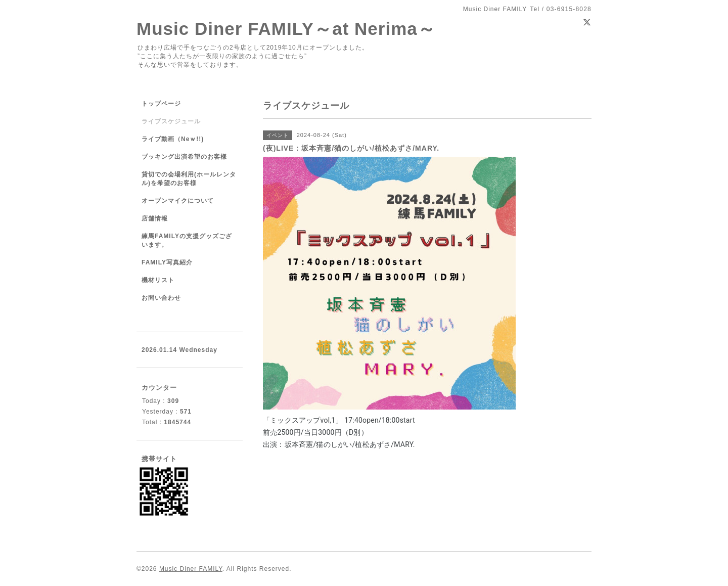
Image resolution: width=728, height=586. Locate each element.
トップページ (161, 104)
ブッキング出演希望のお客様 (184, 157)
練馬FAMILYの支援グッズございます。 (187, 240)
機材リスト (158, 280)
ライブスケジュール (171, 121)
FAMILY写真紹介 (167, 262)
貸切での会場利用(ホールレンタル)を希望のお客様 (189, 179)
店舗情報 (155, 218)
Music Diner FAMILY (191, 569)
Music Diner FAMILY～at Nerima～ (286, 29)
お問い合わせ (161, 298)
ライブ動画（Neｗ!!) (173, 139)
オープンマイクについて (178, 201)
